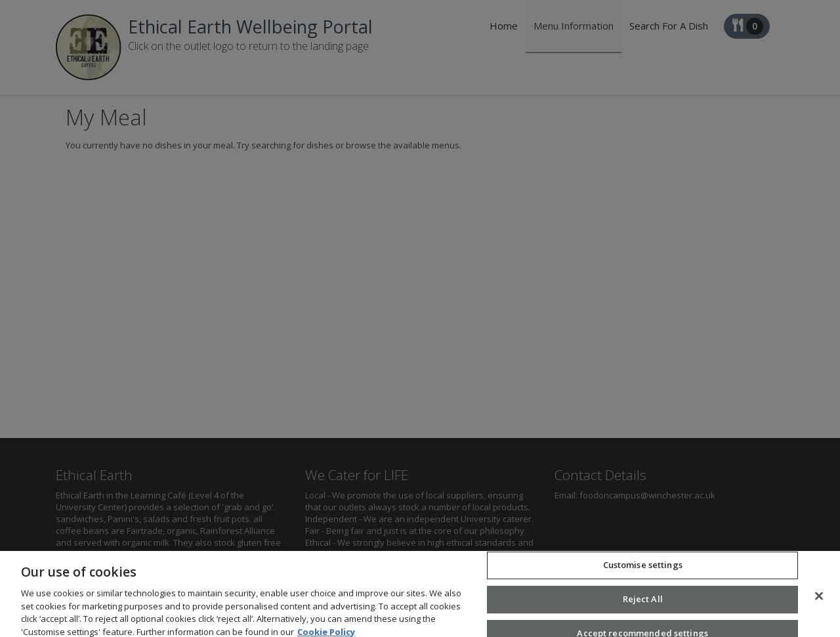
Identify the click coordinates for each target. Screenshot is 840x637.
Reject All (643, 604)
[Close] (819, 602)
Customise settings (643, 570)
